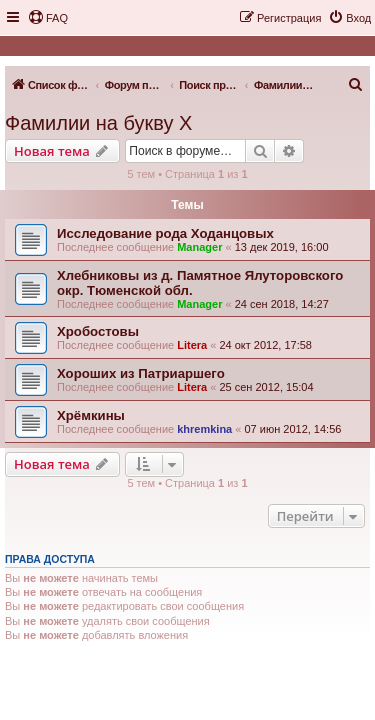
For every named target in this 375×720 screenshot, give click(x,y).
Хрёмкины (91, 415)
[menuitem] (48, 18)
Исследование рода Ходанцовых (165, 233)
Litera (192, 345)
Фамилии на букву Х (98, 123)
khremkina (204, 429)
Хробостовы (98, 331)
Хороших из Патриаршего (141, 373)
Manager (199, 247)
